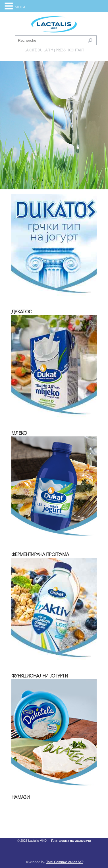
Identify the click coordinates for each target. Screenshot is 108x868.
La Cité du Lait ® (39, 51)
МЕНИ (20, 7)
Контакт (76, 51)
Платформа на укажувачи (71, 841)
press (61, 51)
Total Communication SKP (65, 862)
